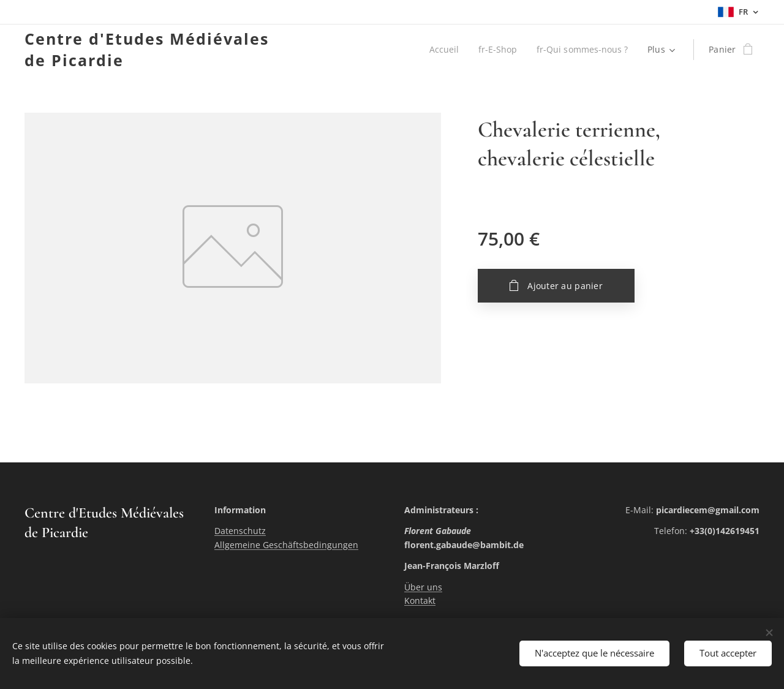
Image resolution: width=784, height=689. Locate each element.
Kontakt (420, 601)
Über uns (423, 587)
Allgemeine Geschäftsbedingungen (286, 545)
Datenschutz (240, 531)
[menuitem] (443, 50)
